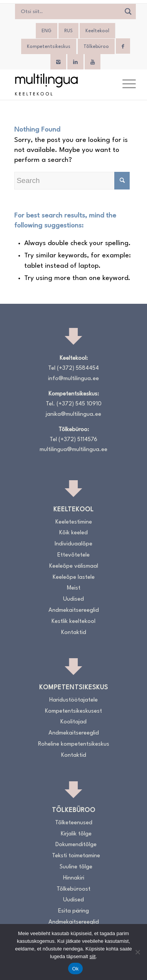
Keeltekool (97, 31)
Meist (74, 588)
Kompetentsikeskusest (73, 711)
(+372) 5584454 (78, 368)
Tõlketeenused (74, 823)
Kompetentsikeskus (49, 47)
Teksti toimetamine (76, 856)
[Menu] (125, 84)
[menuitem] (125, 84)
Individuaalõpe (73, 544)
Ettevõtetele (73, 555)
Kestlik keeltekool (73, 622)
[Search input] (70, 12)
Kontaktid (74, 633)
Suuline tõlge (76, 867)
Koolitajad (73, 722)
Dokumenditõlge (76, 845)
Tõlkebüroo (96, 47)
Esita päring (73, 911)
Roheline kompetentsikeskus (74, 744)
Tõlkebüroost (73, 889)
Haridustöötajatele (73, 700)
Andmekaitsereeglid (74, 610)
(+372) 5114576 (78, 440)
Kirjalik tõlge (76, 834)
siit (93, 956)
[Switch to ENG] (47, 31)
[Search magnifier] (128, 12)
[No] (137, 952)
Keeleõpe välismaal (74, 566)
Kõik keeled (73, 533)
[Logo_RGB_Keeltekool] (61, 84)
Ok (75, 969)
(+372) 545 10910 (79, 404)
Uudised (73, 599)
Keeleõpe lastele (74, 577)
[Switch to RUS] (68, 31)
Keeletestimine (74, 522)
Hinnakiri (74, 878)
